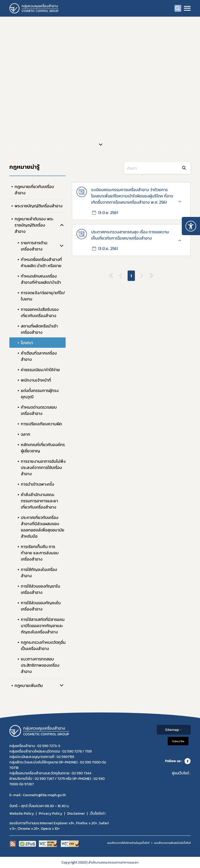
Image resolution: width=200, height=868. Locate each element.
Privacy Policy (51, 814)
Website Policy (22, 814)
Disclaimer (76, 814)
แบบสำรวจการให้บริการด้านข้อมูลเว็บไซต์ (128, 843)
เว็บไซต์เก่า (98, 814)
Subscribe (178, 741)
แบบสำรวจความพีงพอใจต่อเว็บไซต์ (172, 843)
